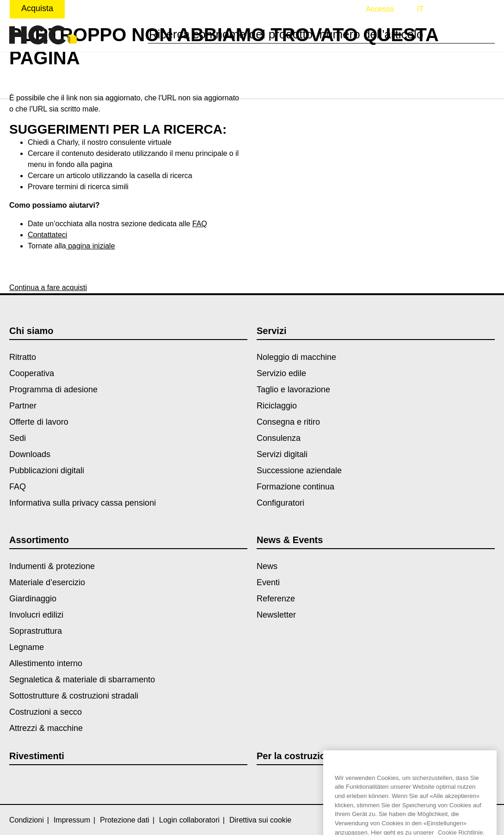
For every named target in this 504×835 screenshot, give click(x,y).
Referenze (276, 599)
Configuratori (280, 503)
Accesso (380, 9)
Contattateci (47, 235)
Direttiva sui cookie (260, 820)
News (267, 566)
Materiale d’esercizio (47, 582)
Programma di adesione (53, 390)
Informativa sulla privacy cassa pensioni (83, 503)
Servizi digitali (282, 454)
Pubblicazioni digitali (47, 470)
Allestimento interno (46, 663)
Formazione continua (295, 487)
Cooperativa (32, 373)
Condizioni (27, 820)
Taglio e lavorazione (293, 390)
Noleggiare (96, 8)
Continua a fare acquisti (48, 288)
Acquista (37, 8)
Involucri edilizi (36, 615)
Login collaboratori (189, 820)
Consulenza (279, 438)
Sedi (18, 438)
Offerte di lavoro (39, 422)
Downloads (30, 454)
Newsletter (276, 615)
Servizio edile (281, 373)
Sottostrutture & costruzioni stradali (74, 696)
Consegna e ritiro (288, 422)
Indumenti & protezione (52, 566)
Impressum (72, 820)
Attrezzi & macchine (46, 728)
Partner (23, 406)
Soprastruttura (36, 631)
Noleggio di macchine (296, 357)
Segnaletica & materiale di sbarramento (82, 680)
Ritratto (23, 357)
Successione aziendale (299, 470)
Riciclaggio (277, 406)
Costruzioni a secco (46, 712)
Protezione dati (125, 820)
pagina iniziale (91, 246)
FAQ (200, 224)
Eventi (268, 582)
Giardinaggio (33, 599)
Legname (27, 647)
